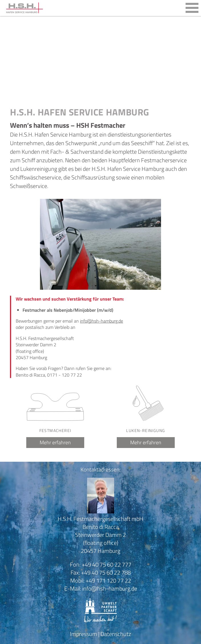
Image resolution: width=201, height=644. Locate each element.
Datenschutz (116, 634)
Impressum (84, 634)
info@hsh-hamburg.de (101, 321)
